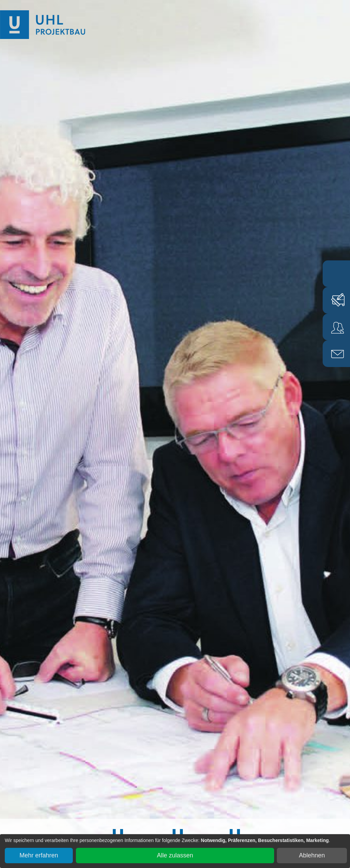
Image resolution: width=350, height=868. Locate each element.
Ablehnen (312, 855)
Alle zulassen (175, 855)
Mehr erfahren (39, 855)
